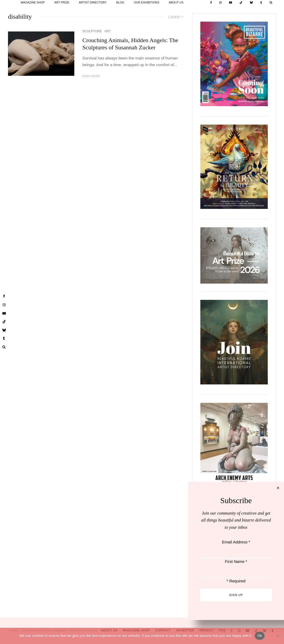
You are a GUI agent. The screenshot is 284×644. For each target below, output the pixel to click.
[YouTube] (231, 3)
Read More (91, 76)
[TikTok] (241, 3)
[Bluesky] (251, 3)
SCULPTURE (92, 31)
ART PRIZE (62, 2)
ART (108, 31)
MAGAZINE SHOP (33, 2)
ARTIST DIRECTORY (93, 2)
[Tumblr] (261, 3)
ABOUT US (176, 2)
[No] (277, 636)
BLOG (120, 2)
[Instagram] (220, 3)
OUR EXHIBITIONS (146, 2)
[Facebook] (211, 3)
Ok (260, 636)
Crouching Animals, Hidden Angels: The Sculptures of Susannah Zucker (130, 44)
